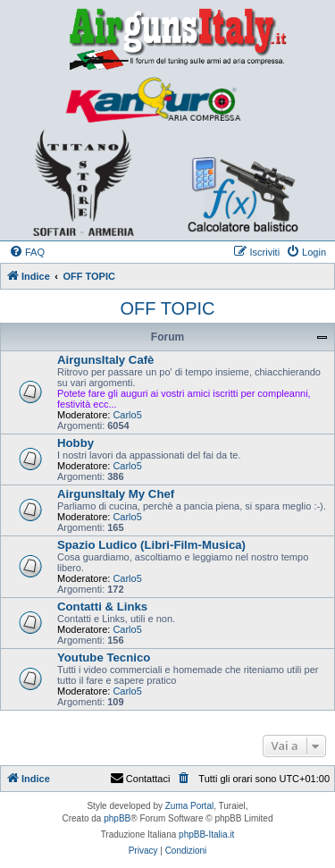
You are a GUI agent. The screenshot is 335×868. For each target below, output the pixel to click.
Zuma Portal (189, 806)
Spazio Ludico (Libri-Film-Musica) (151, 545)
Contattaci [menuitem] (140, 779)
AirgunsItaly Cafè (105, 360)
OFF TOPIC (168, 308)
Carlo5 (127, 415)
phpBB (117, 818)
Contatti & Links (102, 607)
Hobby (75, 443)
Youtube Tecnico (104, 657)
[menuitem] (27, 252)
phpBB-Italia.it (206, 834)
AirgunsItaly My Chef (116, 494)
